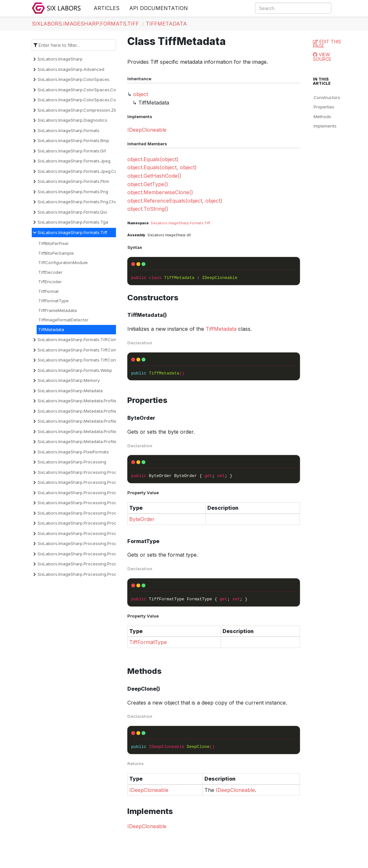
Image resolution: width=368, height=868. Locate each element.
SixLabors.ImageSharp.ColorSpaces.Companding (87, 90)
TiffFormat (48, 291)
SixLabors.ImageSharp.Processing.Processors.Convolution (96, 493)
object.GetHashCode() (154, 176)
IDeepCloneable (147, 130)
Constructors (327, 97)
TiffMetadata (166, 24)
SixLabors (159, 223)
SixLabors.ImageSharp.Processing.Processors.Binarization (96, 482)
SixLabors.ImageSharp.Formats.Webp (75, 370)
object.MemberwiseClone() (160, 192)
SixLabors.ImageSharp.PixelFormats (73, 452)
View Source (322, 57)
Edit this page (327, 44)
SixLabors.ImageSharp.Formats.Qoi (72, 212)
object (141, 94)
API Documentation (159, 8)
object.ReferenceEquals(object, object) (175, 201)
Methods (322, 117)
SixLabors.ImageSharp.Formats (69, 130)
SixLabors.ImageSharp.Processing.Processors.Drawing (93, 513)
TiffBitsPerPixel (53, 243)
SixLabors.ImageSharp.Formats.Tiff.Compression (86, 339)
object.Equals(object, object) (162, 167)
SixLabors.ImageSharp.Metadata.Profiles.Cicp (83, 401)
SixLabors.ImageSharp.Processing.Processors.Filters (90, 533)
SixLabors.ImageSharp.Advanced (71, 69)
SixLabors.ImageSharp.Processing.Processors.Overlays (93, 554)
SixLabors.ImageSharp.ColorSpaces (74, 79)
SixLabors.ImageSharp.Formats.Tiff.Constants (83, 360)
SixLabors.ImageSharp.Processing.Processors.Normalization (98, 543)
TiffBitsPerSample (56, 253)
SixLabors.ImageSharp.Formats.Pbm (73, 181)
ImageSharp (179, 223)
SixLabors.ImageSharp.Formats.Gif (72, 151)
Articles (107, 8)
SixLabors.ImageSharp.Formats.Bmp (73, 140)
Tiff (207, 223)
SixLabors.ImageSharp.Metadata (70, 391)
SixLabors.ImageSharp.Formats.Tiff (85, 24)
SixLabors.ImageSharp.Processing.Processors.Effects (91, 523)
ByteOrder (142, 519)
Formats (197, 223)
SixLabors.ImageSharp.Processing (72, 462)
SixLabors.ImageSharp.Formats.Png (73, 192)
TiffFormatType (53, 301)
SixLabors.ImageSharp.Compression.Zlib (78, 110)
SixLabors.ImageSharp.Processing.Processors (84, 472)
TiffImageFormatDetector (63, 320)
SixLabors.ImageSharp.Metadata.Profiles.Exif (82, 411)
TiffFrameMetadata (57, 310)
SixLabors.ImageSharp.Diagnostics (72, 120)
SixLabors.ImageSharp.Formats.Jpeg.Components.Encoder (96, 171)
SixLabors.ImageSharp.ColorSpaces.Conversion (86, 100)
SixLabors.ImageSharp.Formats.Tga (73, 222)
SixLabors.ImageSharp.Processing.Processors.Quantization (97, 564)
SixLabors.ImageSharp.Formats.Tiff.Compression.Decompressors (103, 350)
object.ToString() (148, 209)
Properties (324, 107)
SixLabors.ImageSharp (60, 59)
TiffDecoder (50, 272)
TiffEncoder (50, 282)
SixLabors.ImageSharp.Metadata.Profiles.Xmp (83, 441)
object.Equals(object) (153, 159)
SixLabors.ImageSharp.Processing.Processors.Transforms (96, 574)
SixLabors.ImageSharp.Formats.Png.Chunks (81, 202)
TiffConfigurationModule (63, 262)
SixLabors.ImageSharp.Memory (69, 380)
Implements (325, 126)
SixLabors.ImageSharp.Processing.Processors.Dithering (93, 503)
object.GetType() (148, 184)
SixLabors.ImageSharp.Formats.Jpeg (74, 161)
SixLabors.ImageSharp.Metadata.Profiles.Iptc (82, 431)
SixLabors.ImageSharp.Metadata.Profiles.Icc (82, 421)
